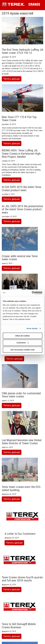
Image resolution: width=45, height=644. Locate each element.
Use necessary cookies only (22, 350)
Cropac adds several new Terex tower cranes (20, 258)
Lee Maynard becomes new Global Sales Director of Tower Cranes (22, 442)
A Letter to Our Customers (20, 534)
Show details (32, 328)
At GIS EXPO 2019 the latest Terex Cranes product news (22, 189)
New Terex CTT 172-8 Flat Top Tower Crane (19, 119)
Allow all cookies (22, 336)
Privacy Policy (13, 313)
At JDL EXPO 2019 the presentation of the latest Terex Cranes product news (22, 209)
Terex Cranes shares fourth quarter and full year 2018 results (22, 579)
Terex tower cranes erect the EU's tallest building (21, 488)
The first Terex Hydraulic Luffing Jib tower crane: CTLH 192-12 (22, 51)
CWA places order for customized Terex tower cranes (21, 395)
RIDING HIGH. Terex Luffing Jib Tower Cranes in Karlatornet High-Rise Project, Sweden (22, 154)
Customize (23, 343)
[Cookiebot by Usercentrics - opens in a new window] (32, 293)
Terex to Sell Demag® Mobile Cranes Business (19, 626)
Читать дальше (12, 79)
